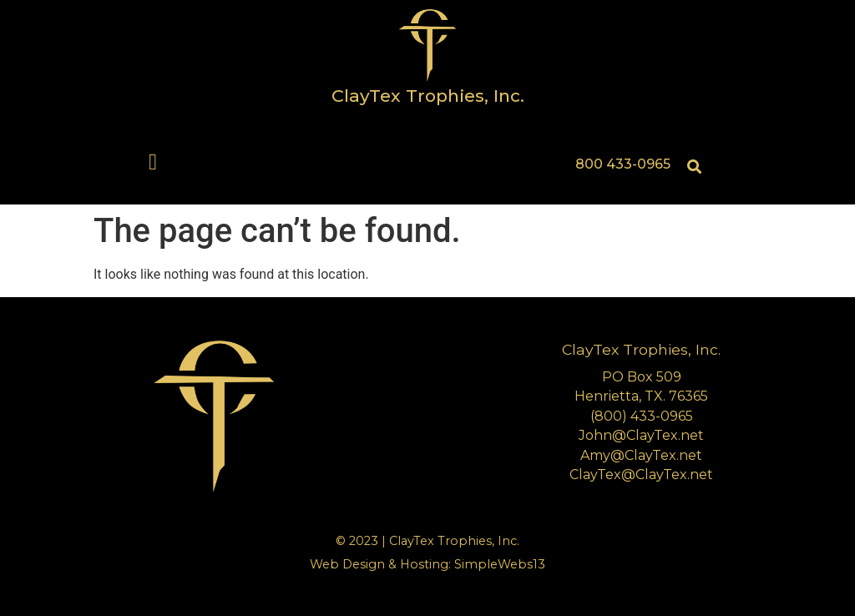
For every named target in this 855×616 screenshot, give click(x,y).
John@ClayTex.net (641, 435)
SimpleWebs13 (500, 564)
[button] (153, 162)
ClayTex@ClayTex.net (641, 475)
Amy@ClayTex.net (641, 455)
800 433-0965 (623, 164)
